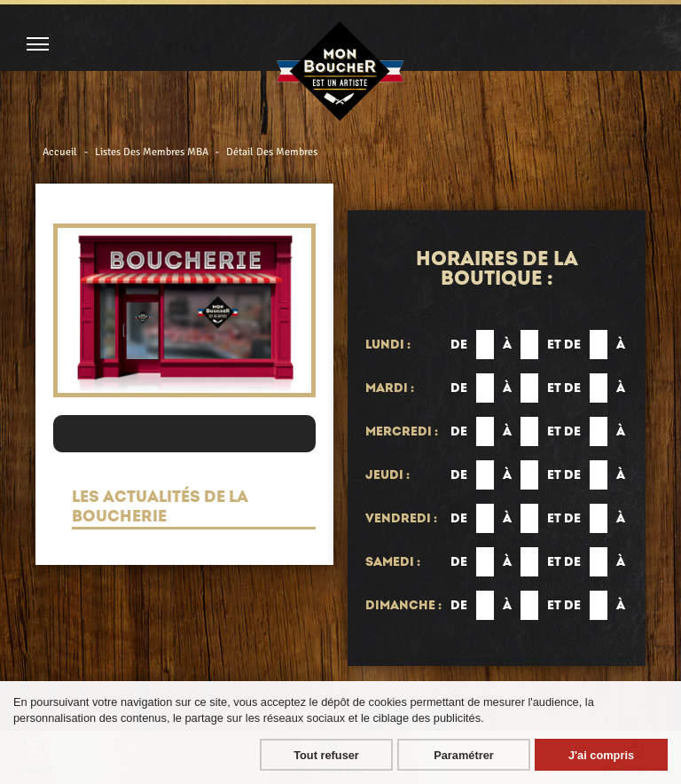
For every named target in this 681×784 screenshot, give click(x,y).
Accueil (60, 152)
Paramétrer (464, 755)
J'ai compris (601, 755)
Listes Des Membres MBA (152, 152)
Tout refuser (326, 755)
